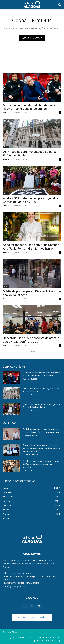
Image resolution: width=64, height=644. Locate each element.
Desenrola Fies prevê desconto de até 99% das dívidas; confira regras (31, 340)
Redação (7, 113)
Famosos (7, 240)
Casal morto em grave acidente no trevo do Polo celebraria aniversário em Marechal (41, 464)
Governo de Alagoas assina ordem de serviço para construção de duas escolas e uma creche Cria (41, 448)
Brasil (6, 147)
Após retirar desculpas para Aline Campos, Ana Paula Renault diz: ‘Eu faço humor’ (31, 247)
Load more (32, 352)
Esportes (7, 100)
